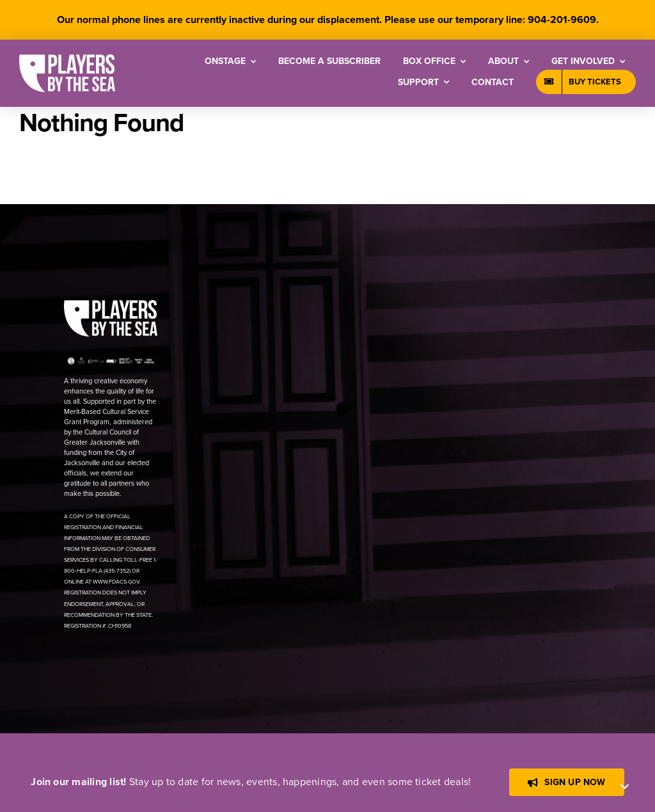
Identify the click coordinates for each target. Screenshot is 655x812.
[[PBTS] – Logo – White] (67, 59)
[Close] (625, 787)
